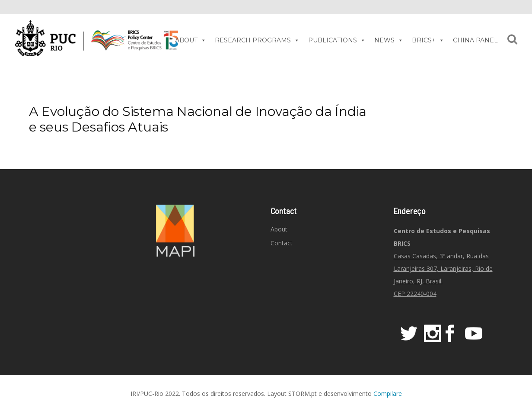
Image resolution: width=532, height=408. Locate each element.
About (279, 229)
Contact (282, 243)
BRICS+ (428, 40)
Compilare (388, 394)
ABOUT (191, 40)
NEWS (389, 40)
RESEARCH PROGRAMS (257, 40)
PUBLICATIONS (337, 40)
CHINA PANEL (475, 40)
